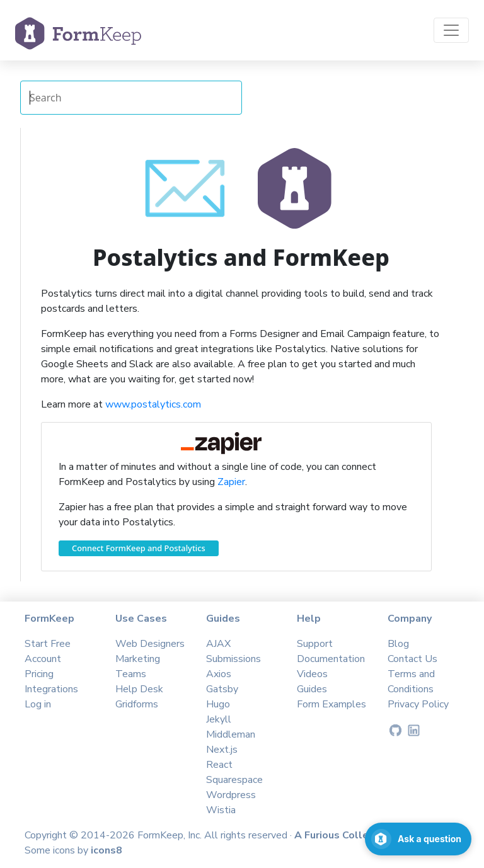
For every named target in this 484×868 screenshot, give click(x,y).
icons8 (107, 850)
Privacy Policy (418, 704)
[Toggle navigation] (451, 30)
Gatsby (222, 689)
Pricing (39, 674)
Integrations (51, 689)
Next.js (222, 750)
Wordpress (231, 795)
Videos (312, 674)
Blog (398, 644)
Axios (219, 674)
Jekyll (219, 719)
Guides (312, 689)
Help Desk (139, 689)
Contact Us (412, 659)
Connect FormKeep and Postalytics (139, 548)
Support (315, 644)
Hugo (218, 704)
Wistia (221, 810)
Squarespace (234, 780)
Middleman (231, 734)
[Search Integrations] (131, 98)
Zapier (231, 482)
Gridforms (137, 704)
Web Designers (150, 644)
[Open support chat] (418, 839)
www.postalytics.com (153, 404)
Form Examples (331, 704)
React (219, 765)
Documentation (331, 659)
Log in (38, 704)
